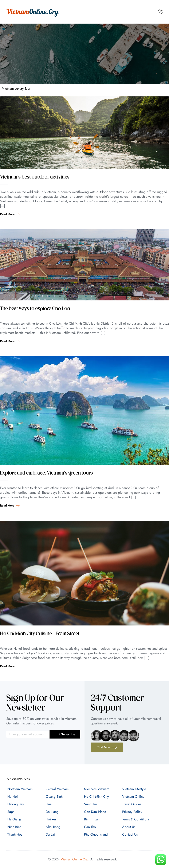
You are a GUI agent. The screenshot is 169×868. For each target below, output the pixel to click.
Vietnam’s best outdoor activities (35, 177)
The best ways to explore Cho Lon (35, 309)
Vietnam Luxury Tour (16, 89)
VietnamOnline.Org (74, 859)
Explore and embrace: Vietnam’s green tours (46, 473)
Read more (10, 214)
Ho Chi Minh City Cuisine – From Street (40, 634)
